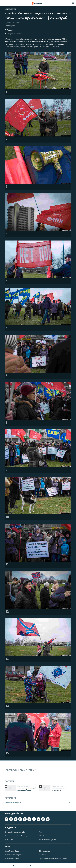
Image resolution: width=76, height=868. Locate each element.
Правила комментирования (14, 855)
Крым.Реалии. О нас (12, 851)
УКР (46, 866)
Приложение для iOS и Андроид (16, 836)
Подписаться (9, 840)
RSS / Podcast (43, 836)
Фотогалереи (10, 9)
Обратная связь (44, 851)
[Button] (10, 31)
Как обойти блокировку (47, 840)
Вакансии (42, 855)
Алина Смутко (10, 26)
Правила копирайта (12, 859)
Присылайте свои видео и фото (15, 832)
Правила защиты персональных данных (53, 859)
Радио (41, 832)
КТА (30, 866)
